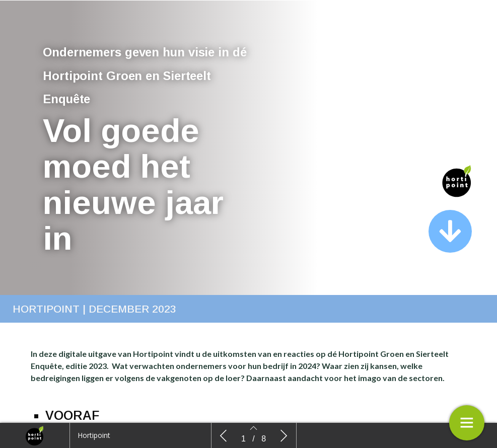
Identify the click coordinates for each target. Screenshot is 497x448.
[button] (450, 231)
